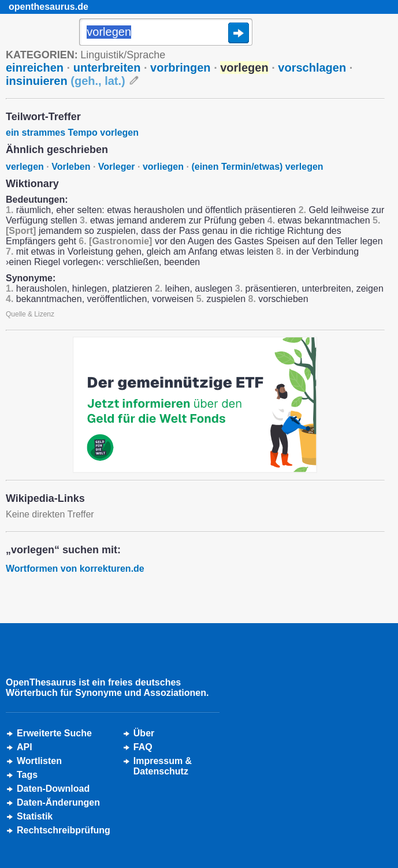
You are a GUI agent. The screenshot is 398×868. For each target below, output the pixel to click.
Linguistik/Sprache (123, 55)
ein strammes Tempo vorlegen (72, 133)
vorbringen (180, 68)
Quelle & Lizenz (30, 314)
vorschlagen (312, 68)
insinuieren (66, 81)
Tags (27, 775)
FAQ (143, 747)
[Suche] (166, 33)
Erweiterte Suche (54, 733)
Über (144, 733)
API (25, 747)
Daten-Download (53, 789)
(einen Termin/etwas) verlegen (257, 167)
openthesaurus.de (49, 7)
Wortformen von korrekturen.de (75, 569)
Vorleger (117, 167)
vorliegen (163, 167)
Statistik (35, 816)
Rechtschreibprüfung (64, 830)
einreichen (35, 68)
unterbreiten (107, 68)
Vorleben (71, 167)
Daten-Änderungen (58, 802)
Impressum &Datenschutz (163, 766)
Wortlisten (39, 761)
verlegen (25, 167)
